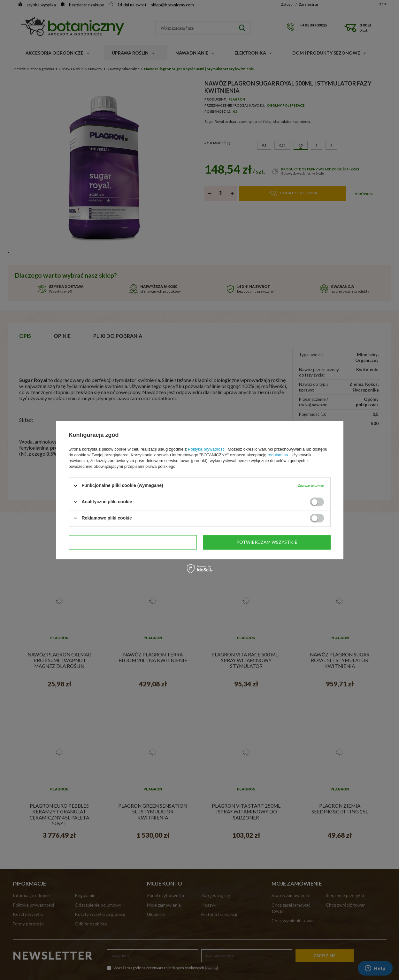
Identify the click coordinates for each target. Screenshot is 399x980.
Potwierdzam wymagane (133, 542)
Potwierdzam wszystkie (267, 542)
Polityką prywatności (207, 449)
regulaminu (278, 455)
